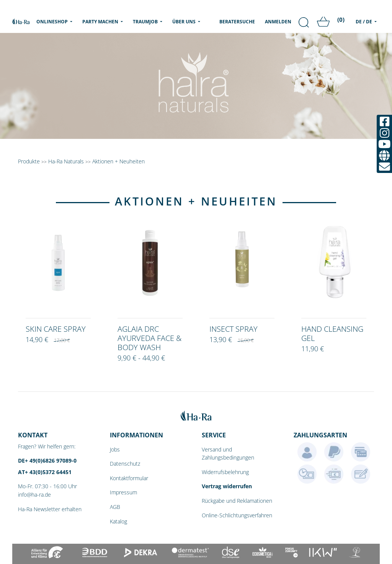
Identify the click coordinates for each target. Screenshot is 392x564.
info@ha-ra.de (34, 495)
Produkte (29, 161)
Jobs (115, 449)
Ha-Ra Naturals (67, 161)
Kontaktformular (129, 478)
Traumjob (146, 22)
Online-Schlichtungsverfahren (237, 515)
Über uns (185, 22)
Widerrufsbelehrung (225, 472)
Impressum (123, 492)
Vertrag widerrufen (227, 486)
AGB (115, 507)
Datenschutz (125, 464)
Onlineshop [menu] (56, 21)
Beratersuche (237, 22)
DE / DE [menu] (364, 22)
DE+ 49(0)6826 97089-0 (47, 460)
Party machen (101, 22)
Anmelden (278, 22)
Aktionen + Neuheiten (118, 161)
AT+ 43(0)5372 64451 (45, 472)
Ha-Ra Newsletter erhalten (50, 509)
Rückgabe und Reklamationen (237, 501)
